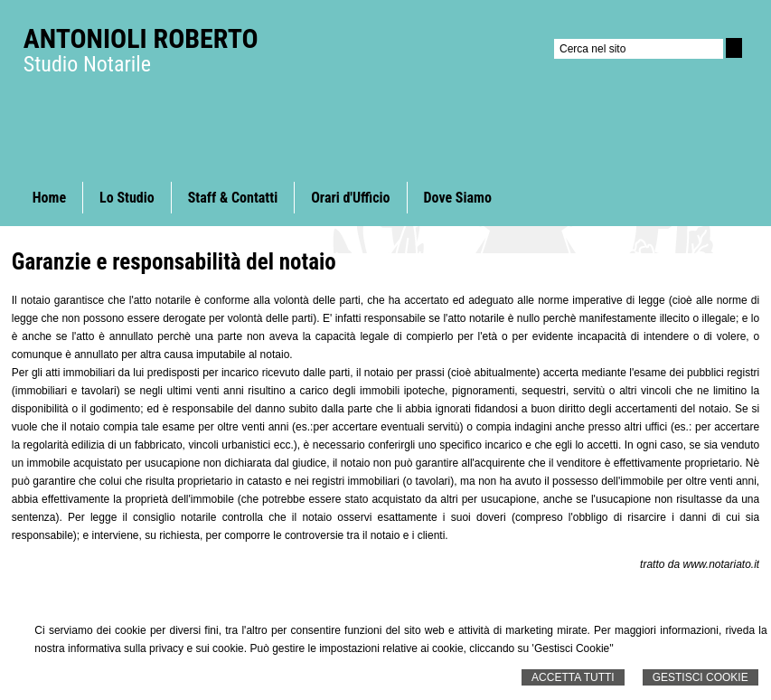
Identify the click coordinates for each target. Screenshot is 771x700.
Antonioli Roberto (141, 38)
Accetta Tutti (573, 677)
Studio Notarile (87, 64)
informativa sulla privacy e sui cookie (156, 648)
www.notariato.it (721, 564)
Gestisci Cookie (700, 677)
